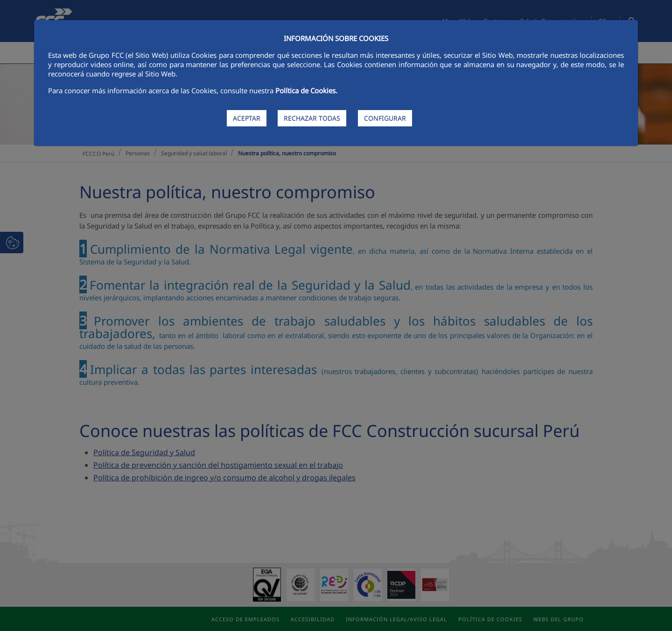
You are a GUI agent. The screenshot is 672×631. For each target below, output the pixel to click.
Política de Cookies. (306, 90)
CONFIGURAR (385, 118)
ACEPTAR (247, 118)
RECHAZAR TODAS (312, 118)
